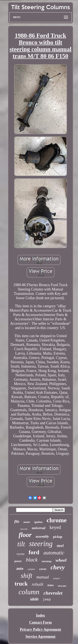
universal (39, 528)
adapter (57, 578)
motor (27, 522)
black (32, 560)
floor (25, 535)
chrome (57, 520)
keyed (55, 527)
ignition (38, 522)
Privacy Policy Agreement (40, 629)
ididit (34, 599)
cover (43, 569)
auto (20, 569)
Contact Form (40, 622)
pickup (58, 537)
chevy (58, 567)
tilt (21, 544)
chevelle (24, 529)
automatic (54, 553)
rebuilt (38, 584)
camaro (31, 569)
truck (21, 584)
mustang (47, 561)
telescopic (62, 586)
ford (34, 552)
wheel (61, 560)
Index (40, 615)
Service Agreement (40, 637)
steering (41, 544)
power (18, 561)
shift (27, 576)
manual (43, 577)
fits (17, 521)
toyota (21, 554)
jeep (47, 600)
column (29, 592)
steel (60, 546)
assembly (42, 536)
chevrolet (53, 593)
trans (51, 585)
